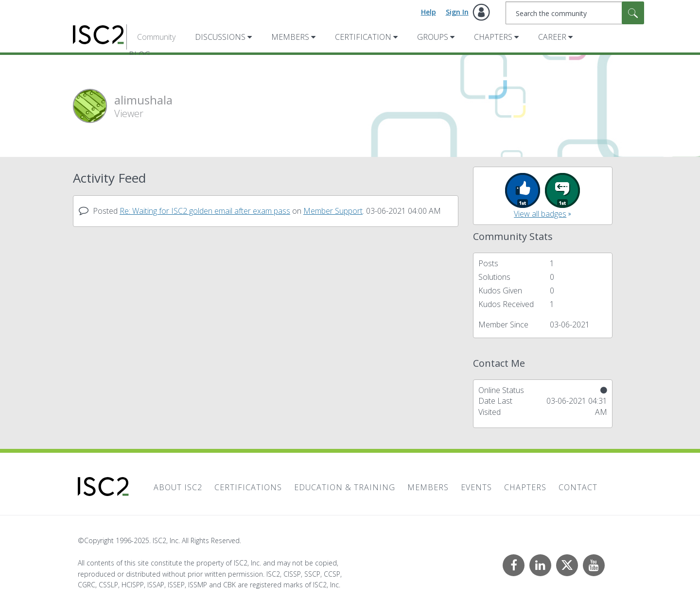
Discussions (220, 37)
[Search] (575, 13)
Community (156, 37)
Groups (433, 37)
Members (290, 37)
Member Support (333, 211)
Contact (578, 487)
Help (429, 12)
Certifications (248, 487)
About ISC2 (178, 487)
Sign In (457, 12)
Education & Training (345, 487)
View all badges (540, 214)
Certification (363, 37)
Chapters (493, 37)
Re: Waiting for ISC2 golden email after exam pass (205, 211)
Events (476, 487)
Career (552, 37)
